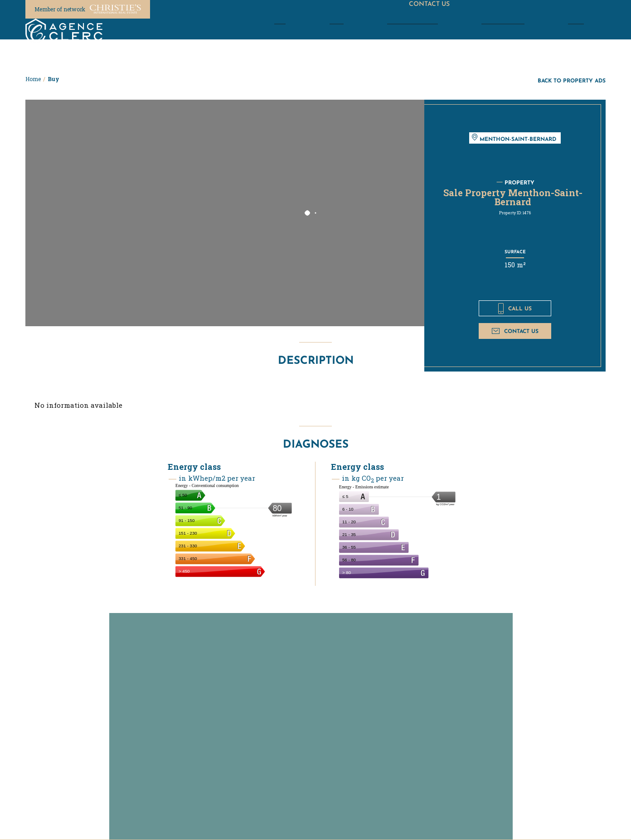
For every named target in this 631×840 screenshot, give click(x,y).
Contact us (515, 331)
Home (33, 79)
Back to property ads (572, 80)
